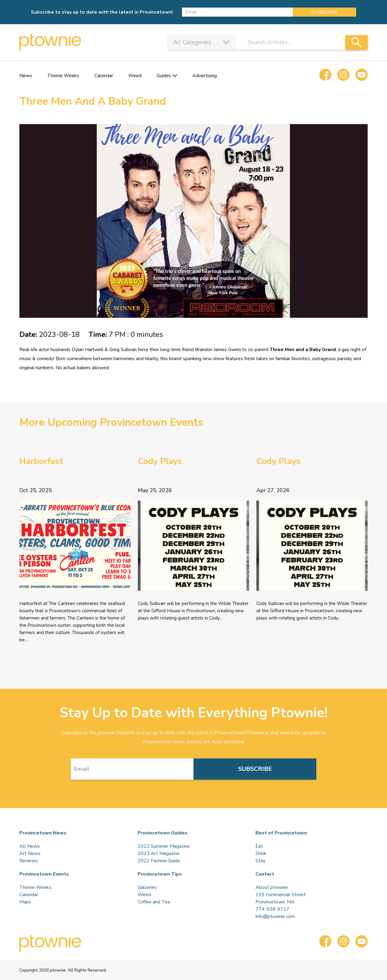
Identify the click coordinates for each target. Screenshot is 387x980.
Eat (259, 846)
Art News (30, 853)
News (26, 76)
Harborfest (41, 461)
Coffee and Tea (154, 902)
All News (30, 846)
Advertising (205, 76)
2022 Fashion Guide (159, 861)
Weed (135, 76)
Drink (261, 853)
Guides (164, 76)
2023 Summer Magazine (164, 846)
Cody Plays (160, 461)
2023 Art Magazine (159, 853)
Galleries (147, 887)
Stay (260, 861)
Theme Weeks (63, 76)
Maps (25, 902)
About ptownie (272, 887)
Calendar (104, 76)
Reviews (29, 861)
